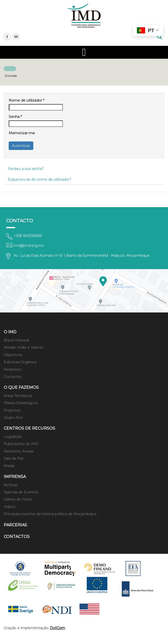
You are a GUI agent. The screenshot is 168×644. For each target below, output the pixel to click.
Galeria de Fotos (18, 499)
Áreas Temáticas (18, 396)
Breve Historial (16, 340)
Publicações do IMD (21, 444)
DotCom (58, 628)
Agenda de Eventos (21, 492)
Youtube (16, 37)
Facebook (7, 37)
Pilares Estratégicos (21, 403)
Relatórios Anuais (19, 451)
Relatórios (12, 369)
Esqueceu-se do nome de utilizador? (40, 179)
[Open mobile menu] (84, 52)
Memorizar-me (22, 133)
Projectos (12, 410)
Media (9, 466)
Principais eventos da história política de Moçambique (50, 514)
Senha (15, 117)
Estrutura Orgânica (20, 362)
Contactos (13, 377)
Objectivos (13, 355)
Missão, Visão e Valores (23, 347)
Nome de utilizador (26, 100)
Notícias (11, 485)
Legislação (13, 437)
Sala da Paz (14, 458)
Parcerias (15, 525)
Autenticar (21, 146)
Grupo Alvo (13, 418)
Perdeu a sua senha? (26, 169)
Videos (10, 507)
